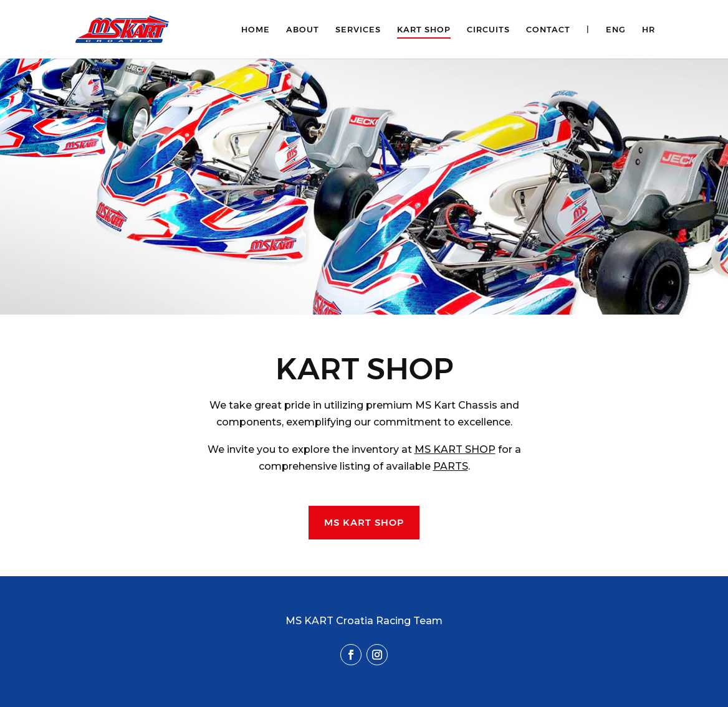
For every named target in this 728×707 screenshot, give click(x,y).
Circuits (488, 30)
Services (358, 30)
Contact (548, 30)
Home (256, 30)
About (303, 30)
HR (649, 30)
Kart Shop (424, 30)
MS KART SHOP (455, 449)
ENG (616, 30)
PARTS (451, 466)
